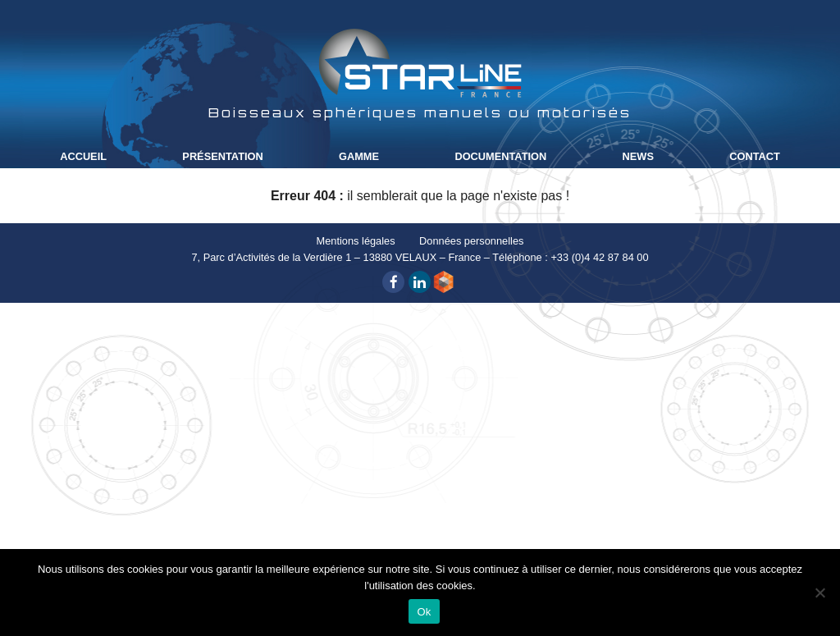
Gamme (359, 156)
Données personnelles (471, 241)
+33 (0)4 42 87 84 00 (599, 257)
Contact (755, 156)
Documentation (500, 156)
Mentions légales (356, 241)
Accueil (83, 156)
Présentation (222, 156)
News (638, 156)
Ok (424, 612)
